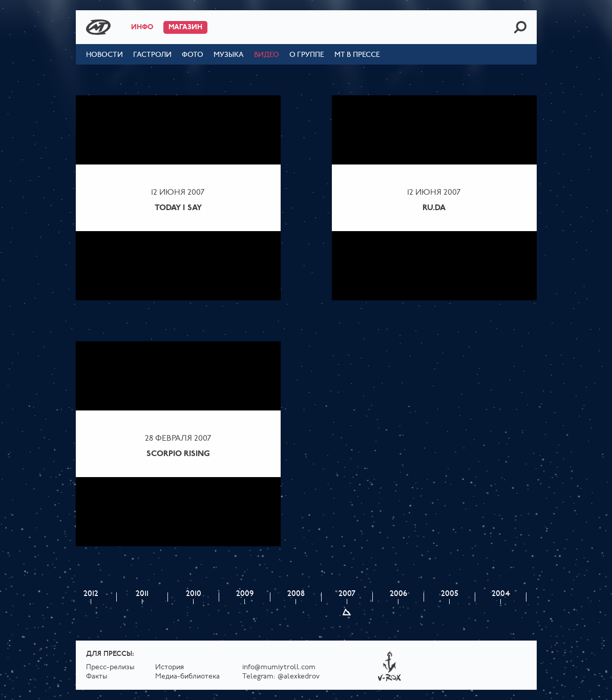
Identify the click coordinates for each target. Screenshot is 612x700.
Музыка (229, 55)
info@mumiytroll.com (279, 667)
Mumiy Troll (98, 27)
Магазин (185, 27)
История (170, 667)
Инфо (142, 27)
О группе (307, 55)
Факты (97, 677)
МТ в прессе (357, 55)
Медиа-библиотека (187, 677)
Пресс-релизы (110, 667)
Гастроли (152, 55)
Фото (193, 55)
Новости (104, 55)
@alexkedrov (299, 677)
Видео (267, 55)
